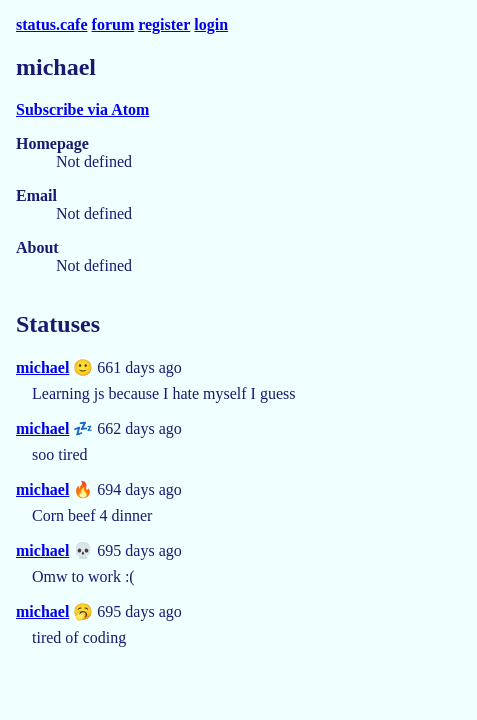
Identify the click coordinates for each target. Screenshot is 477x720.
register (164, 24)
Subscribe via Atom (82, 109)
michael (42, 367)
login (211, 24)
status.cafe (52, 24)
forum (113, 24)
